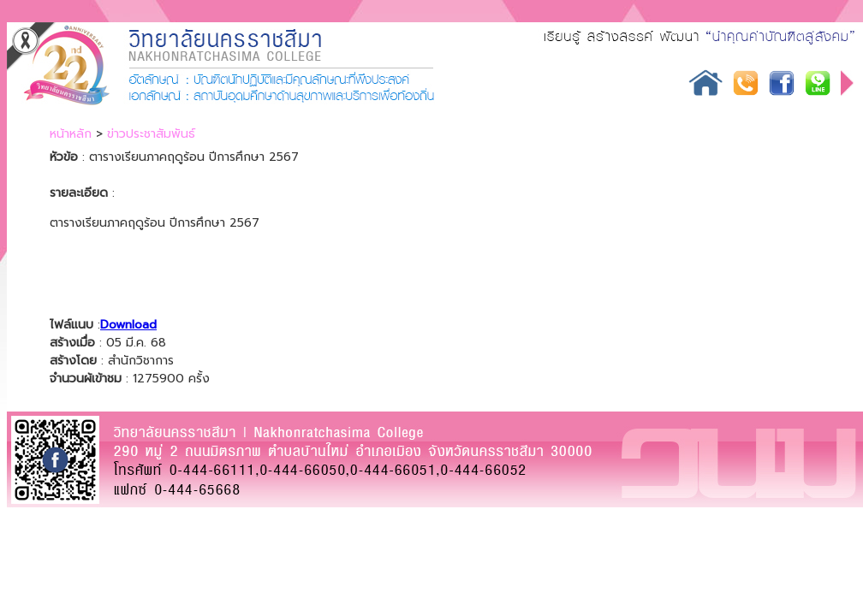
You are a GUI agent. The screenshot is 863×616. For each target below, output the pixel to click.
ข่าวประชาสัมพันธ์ (151, 134)
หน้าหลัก (71, 134)
